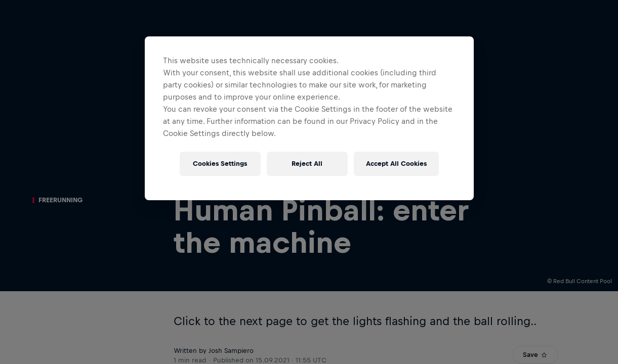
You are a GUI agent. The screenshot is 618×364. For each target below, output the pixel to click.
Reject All (307, 164)
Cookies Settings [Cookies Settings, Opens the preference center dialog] (220, 164)
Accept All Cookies (396, 164)
